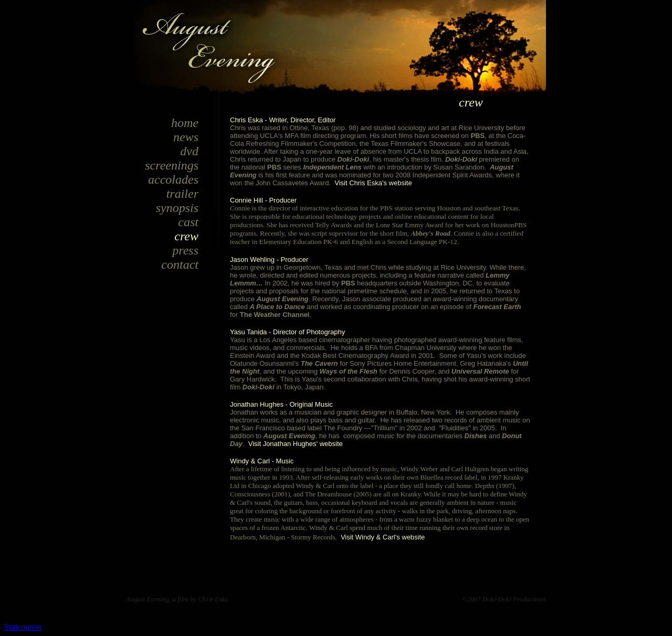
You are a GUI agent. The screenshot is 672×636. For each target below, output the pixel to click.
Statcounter (23, 627)
